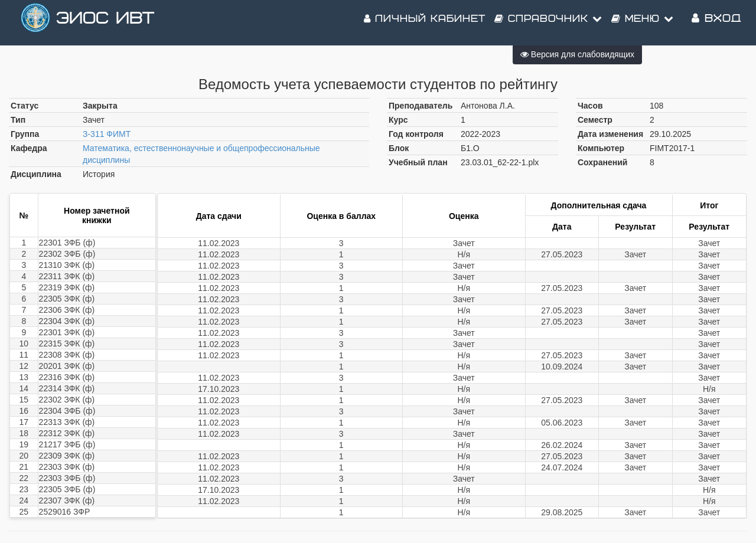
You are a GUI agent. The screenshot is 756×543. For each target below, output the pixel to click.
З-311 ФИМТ (107, 134)
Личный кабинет (425, 24)
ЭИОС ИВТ (105, 23)
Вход (716, 23)
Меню (643, 24)
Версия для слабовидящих (577, 54)
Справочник (548, 24)
